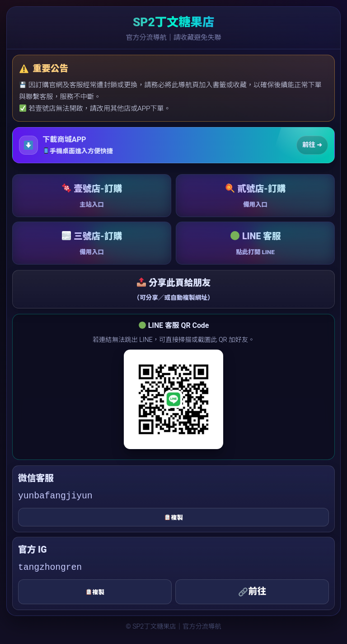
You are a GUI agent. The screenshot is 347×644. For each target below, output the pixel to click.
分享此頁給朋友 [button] (173, 290)
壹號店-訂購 (92, 197)
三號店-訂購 (92, 244)
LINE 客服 (255, 244)
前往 (252, 591)
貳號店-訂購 (255, 197)
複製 (174, 518)
